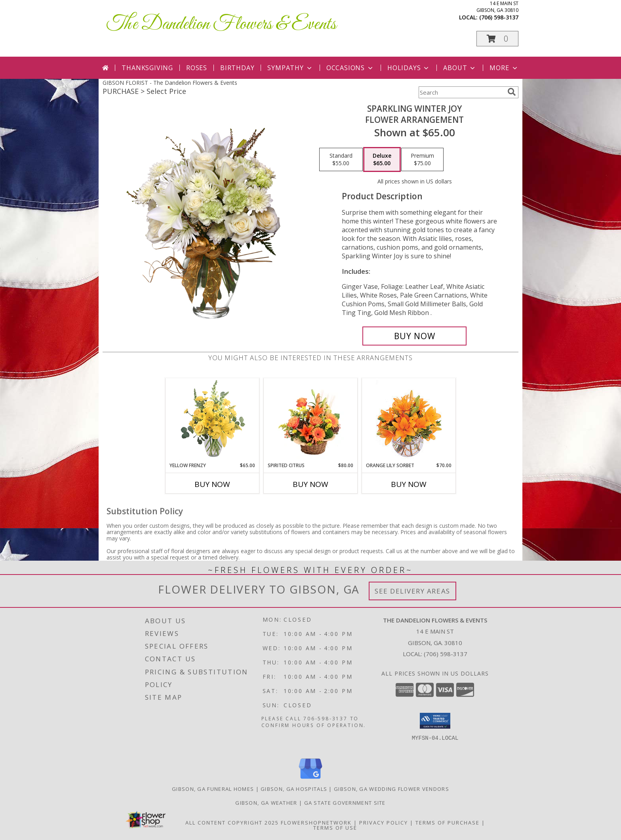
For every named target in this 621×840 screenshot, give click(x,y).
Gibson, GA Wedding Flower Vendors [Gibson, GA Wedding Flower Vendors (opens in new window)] (391, 789)
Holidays (409, 68)
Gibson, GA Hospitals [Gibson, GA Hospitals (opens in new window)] (294, 789)
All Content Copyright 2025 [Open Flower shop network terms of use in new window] (232, 823)
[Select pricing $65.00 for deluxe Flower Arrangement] (382, 160)
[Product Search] (461, 92)
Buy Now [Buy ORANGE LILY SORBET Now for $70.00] (409, 484)
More (504, 68)
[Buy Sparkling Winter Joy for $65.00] (414, 336)
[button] (497, 39)
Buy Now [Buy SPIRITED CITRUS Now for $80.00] (310, 484)
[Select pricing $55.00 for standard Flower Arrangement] (341, 160)
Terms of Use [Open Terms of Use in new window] (335, 828)
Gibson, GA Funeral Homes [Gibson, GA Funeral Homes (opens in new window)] (213, 789)
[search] (512, 92)
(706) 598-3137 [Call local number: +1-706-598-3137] (499, 17)
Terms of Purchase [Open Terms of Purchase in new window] (448, 823)
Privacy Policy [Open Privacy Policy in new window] (384, 823)
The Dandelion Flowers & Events (221, 24)
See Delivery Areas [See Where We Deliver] (412, 591)
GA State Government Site (345, 803)
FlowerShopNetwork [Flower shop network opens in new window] (316, 823)
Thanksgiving (147, 68)
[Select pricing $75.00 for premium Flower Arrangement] (422, 160)
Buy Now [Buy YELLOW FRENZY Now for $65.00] (212, 484)
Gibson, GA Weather (266, 803)
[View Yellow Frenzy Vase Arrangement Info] (212, 420)
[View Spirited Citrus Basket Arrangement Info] (311, 420)
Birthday (237, 68)
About (460, 68)
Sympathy (290, 68)
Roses (197, 68)
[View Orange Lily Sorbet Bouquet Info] (409, 420)
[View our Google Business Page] (310, 779)
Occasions (350, 68)
